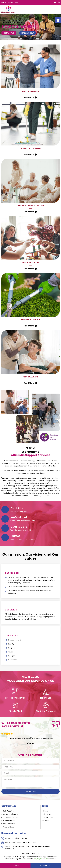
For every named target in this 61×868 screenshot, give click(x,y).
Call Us (15, 865)
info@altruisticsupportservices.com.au (21, 842)
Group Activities (9, 821)
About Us (47, 814)
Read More (29, 98)
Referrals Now (28, 33)
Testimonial (48, 817)
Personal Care (8, 827)
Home (46, 811)
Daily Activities (8, 811)
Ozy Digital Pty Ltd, (41, 859)
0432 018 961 (22, 838)
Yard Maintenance (10, 824)
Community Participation (13, 817)
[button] (58, 20)
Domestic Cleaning (10, 814)
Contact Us (9, 33)
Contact (47, 821)
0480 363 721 (11, 838)
